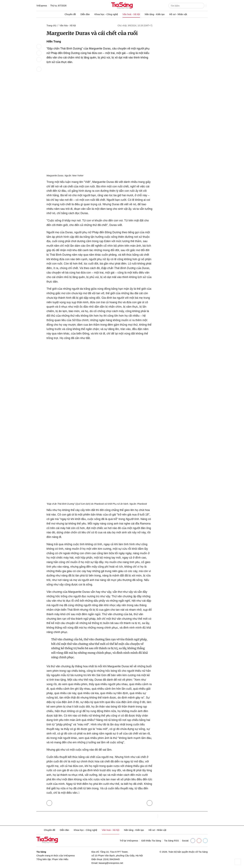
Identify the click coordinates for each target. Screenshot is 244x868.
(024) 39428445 (111, 859)
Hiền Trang (54, 42)
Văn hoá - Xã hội (131, 14)
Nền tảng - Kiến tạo (155, 14)
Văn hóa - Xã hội (68, 26)
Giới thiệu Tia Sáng (151, 841)
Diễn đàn (85, 14)
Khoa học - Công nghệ (106, 14)
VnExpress (42, 6)
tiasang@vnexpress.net (111, 863)
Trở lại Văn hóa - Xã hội (50, 802)
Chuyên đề (70, 14)
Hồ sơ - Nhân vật (178, 14)
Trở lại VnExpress (129, 841)
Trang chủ (52, 26)
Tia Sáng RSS (171, 841)
